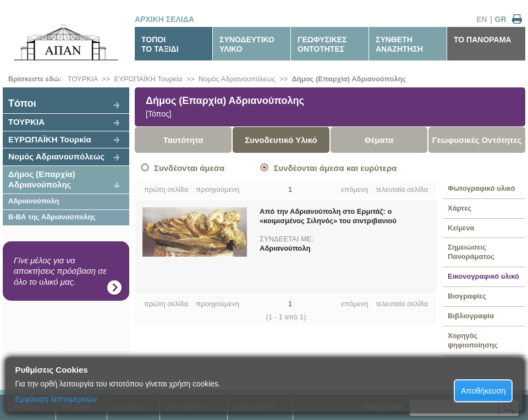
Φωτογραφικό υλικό (481, 188)
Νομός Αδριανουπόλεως (237, 79)
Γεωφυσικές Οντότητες (477, 140)
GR (501, 19)
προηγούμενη (218, 189)
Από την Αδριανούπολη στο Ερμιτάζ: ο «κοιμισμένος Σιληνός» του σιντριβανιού (328, 216)
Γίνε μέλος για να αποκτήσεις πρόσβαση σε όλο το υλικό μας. (60, 271)
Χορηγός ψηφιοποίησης (473, 340)
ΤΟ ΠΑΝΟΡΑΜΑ (482, 40)
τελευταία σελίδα (402, 189)
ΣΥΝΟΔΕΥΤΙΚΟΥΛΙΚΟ (247, 44)
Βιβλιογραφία (471, 316)
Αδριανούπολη (34, 201)
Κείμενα (461, 228)
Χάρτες (460, 208)
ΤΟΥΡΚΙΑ (83, 79)
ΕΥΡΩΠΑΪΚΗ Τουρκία (148, 79)
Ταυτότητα (183, 140)
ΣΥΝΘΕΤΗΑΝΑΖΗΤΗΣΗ (399, 44)
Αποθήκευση (483, 391)
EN (482, 19)
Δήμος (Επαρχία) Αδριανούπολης (349, 79)
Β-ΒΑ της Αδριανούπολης (52, 217)
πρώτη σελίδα (166, 189)
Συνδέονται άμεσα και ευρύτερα (335, 168)
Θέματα (379, 140)
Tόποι (22, 103)
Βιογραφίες (467, 296)
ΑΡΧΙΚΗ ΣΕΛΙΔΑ (164, 19)
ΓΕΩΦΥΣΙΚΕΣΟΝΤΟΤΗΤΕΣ (322, 44)
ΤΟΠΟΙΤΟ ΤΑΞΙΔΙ (160, 44)
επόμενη (354, 189)
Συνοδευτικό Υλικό (281, 140)
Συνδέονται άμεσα (189, 168)
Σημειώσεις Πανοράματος (471, 252)
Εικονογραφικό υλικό (483, 276)
